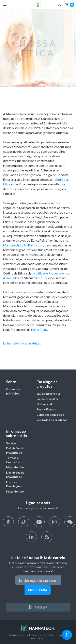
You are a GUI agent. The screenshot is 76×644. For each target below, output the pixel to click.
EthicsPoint (39, 329)
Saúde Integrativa (49, 394)
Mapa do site (15, 467)
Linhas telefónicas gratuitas (22, 343)
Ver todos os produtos (52, 420)
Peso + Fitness (46, 409)
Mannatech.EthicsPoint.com (23, 245)
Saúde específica (48, 399)
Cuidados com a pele (50, 415)
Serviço (11, 443)
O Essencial (44, 404)
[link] (67, 635)
